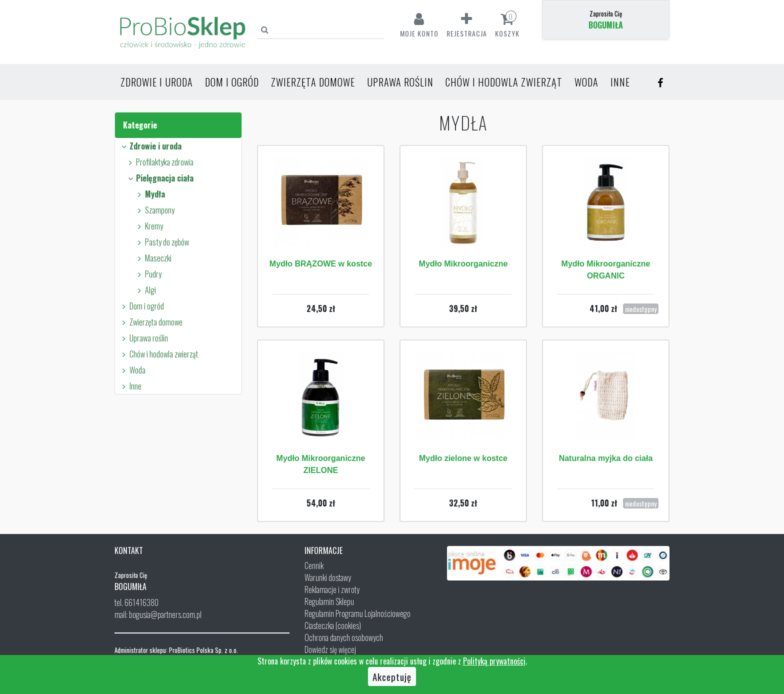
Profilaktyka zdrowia (159, 162)
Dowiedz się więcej (330, 649)
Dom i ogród (232, 82)
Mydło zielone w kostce (463, 458)
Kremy (149, 226)
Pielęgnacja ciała (159, 178)
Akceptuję (392, 676)
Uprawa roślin (400, 82)
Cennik (314, 565)
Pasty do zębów (162, 242)
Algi (145, 290)
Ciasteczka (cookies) (333, 625)
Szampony (154, 210)
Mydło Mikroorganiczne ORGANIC (606, 270)
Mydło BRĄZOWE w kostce (321, 264)
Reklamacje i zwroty (332, 589)
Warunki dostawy (328, 577)
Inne (620, 82)
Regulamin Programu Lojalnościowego (357, 613)
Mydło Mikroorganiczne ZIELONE (321, 464)
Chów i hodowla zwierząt (504, 82)
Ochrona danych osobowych (344, 637)
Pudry (148, 274)
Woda (586, 82)
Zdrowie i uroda (157, 82)
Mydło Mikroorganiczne (463, 264)
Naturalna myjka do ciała (606, 458)
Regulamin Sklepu (329, 601)
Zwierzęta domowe (313, 82)
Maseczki (153, 258)
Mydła (150, 194)
